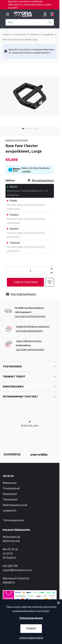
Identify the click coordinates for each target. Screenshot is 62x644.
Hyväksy (31, 629)
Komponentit (20, 35)
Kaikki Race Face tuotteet (17, 140)
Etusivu (6, 35)
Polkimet (34, 35)
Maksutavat (10, 483)
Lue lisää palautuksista (29, 331)
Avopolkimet (48, 35)
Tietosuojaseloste (14, 520)
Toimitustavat (11, 488)
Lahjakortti (9, 511)
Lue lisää (26, 171)
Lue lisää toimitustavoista (30, 316)
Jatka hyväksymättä (31, 638)
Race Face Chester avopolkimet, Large (20, 40)
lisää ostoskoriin (25, 282)
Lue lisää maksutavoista (30, 350)
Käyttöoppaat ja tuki (15, 505)
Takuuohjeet (10, 500)
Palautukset (10, 494)
